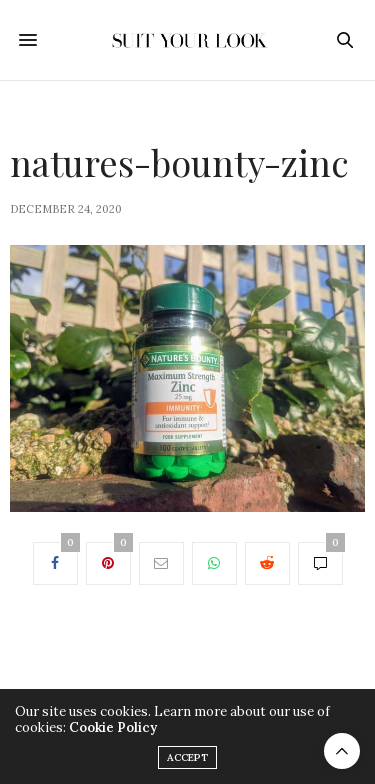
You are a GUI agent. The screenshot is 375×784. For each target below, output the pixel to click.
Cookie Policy (113, 727)
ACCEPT (187, 757)
